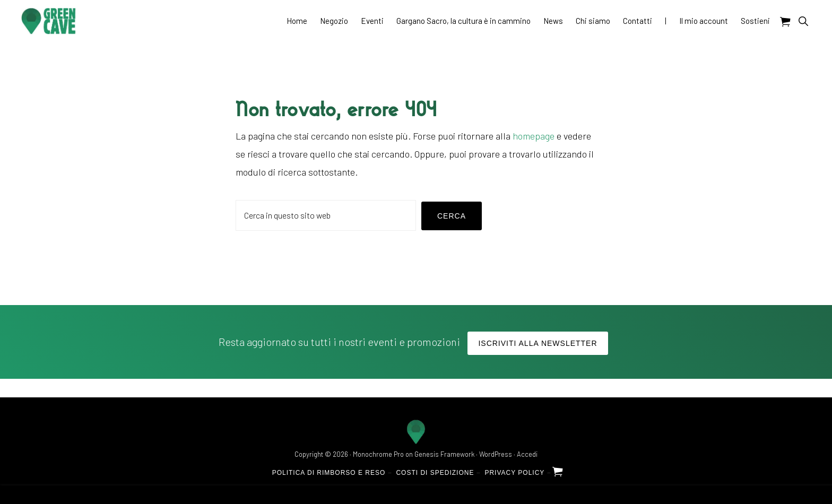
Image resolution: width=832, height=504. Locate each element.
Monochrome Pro (378, 454)
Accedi (527, 454)
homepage (534, 136)
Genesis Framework (444, 454)
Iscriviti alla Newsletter (538, 343)
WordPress (496, 454)
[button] (803, 21)
